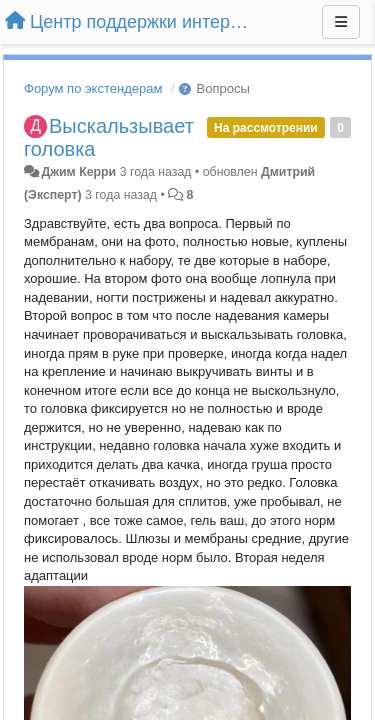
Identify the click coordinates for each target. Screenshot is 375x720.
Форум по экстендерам (93, 88)
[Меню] (341, 22)
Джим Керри (78, 172)
